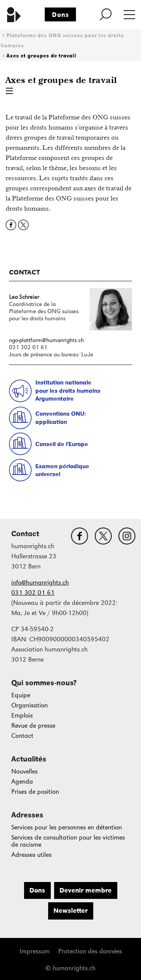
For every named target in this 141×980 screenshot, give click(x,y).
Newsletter (70, 911)
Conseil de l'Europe (62, 444)
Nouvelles (24, 771)
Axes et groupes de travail (41, 56)
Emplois (22, 715)
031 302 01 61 (33, 593)
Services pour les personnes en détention (67, 827)
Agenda (22, 782)
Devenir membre (86, 890)
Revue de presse (33, 726)
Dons (61, 15)
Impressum (35, 951)
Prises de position (35, 792)
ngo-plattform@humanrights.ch (46, 340)
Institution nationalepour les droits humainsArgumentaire (68, 390)
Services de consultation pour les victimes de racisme (68, 841)
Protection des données (90, 951)
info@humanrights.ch (40, 583)
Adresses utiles (31, 855)
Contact (22, 736)
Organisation (30, 705)
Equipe (21, 695)
